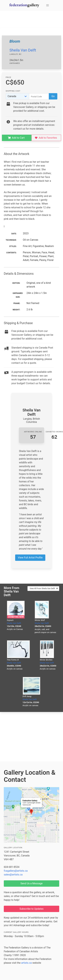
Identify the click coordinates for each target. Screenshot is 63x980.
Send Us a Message (31, 883)
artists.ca (26, 963)
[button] (48, 5)
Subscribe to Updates (32, 909)
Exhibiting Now (16, 617)
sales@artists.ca (13, 875)
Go (53, 96)
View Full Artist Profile (30, 558)
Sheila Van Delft (23, 50)
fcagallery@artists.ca (16, 871)
